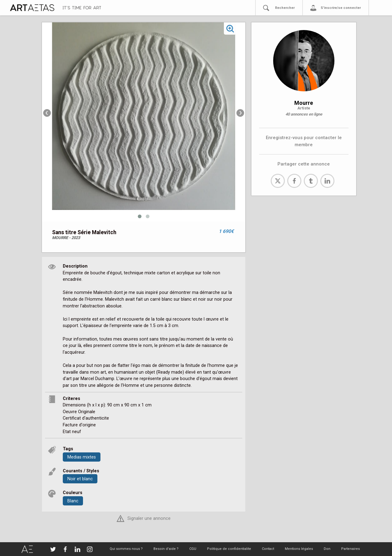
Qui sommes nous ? (126, 549)
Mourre (304, 103)
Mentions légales (299, 549)
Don (327, 549)
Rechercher (285, 8)
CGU (193, 549)
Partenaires (351, 549)
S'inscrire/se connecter (341, 8)
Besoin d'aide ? (166, 549)
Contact (268, 549)
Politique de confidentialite (229, 549)
